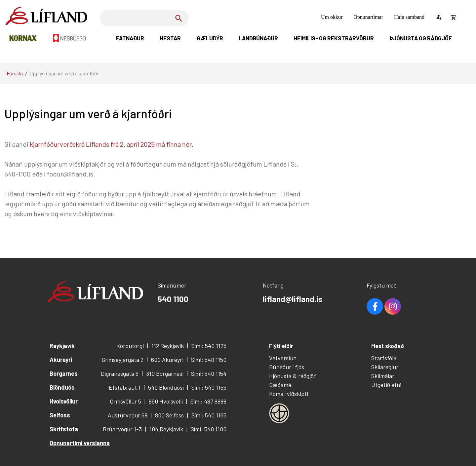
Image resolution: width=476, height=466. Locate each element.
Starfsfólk (384, 358)
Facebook (375, 306)
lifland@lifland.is (293, 299)
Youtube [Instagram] (393, 306)
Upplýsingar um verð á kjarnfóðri (65, 73)
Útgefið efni (386, 385)
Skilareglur (385, 367)
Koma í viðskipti (289, 394)
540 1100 (173, 299)
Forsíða (15, 73)
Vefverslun (283, 358)
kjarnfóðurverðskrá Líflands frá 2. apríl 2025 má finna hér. (112, 144)
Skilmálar (383, 376)
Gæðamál (281, 385)
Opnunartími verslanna (80, 443)
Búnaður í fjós (287, 367)
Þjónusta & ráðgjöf (293, 376)
